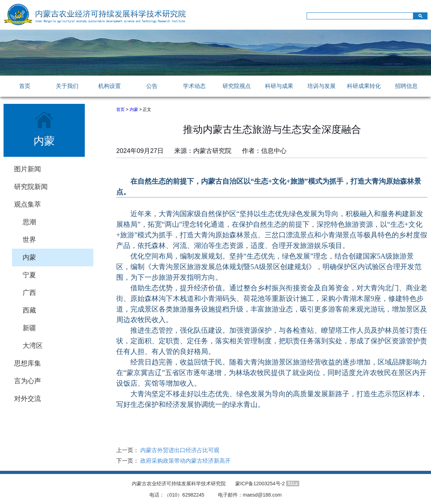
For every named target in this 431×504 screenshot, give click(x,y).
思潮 (29, 222)
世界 (29, 240)
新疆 (29, 328)
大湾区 (33, 346)
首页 (25, 86)
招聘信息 (406, 86)
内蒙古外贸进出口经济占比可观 (179, 450)
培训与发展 (321, 86)
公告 (152, 86)
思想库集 (28, 363)
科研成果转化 (364, 86)
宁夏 (29, 275)
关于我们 (67, 86)
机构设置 (110, 86)
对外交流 (28, 399)
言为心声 (28, 381)
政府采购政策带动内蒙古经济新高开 (185, 461)
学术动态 (194, 86)
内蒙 (29, 257)
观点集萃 (28, 204)
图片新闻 (28, 169)
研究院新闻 (31, 187)
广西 (29, 293)
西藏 (29, 310)
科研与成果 (279, 86)
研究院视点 (237, 86)
